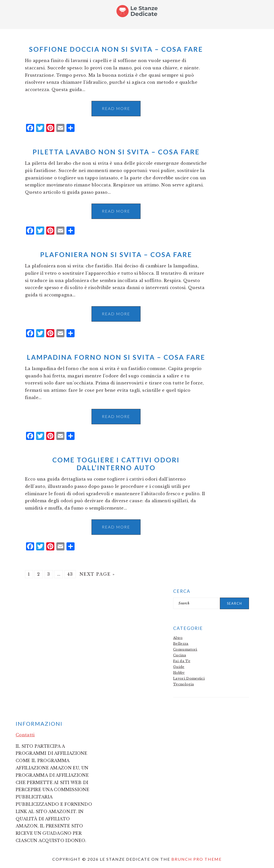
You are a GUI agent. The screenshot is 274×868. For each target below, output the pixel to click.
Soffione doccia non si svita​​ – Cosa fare (116, 49)
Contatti (25, 735)
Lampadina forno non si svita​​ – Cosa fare (116, 357)
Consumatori (185, 649)
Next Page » (97, 574)
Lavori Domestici (189, 678)
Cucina (180, 655)
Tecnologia (184, 684)
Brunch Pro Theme (197, 859)
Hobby (179, 673)
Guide (179, 667)
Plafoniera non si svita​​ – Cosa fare (116, 255)
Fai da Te (182, 661)
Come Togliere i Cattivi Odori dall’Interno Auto (116, 464)
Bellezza (181, 644)
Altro (178, 638)
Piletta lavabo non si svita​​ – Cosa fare (116, 152)
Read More (116, 108)
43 (70, 574)
